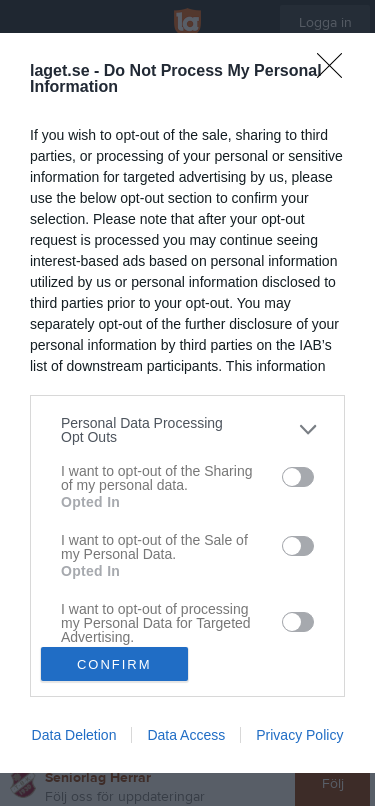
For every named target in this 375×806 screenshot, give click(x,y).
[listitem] (187, 430)
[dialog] (187, 403)
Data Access (186, 735)
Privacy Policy (299, 735)
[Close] (336, 72)
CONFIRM (114, 664)
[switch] (298, 477)
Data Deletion (74, 735)
